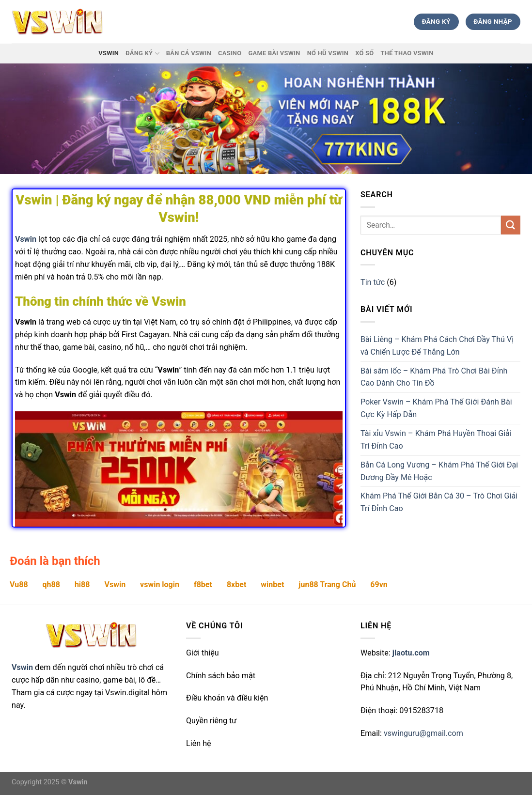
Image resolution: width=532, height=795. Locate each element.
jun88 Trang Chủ (327, 585)
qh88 (51, 585)
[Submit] (511, 225)
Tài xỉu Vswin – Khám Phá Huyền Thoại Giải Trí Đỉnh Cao (436, 440)
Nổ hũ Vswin (328, 53)
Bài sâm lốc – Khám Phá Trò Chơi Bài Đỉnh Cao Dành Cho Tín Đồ (434, 377)
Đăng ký (142, 54)
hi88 (82, 585)
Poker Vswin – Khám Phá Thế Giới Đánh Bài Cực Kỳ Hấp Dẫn (436, 408)
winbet (272, 585)
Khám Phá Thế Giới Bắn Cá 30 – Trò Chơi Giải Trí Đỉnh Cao (439, 502)
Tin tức (373, 282)
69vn (379, 585)
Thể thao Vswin (407, 53)
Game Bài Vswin (274, 53)
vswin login (160, 585)
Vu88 (19, 585)
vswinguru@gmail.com (423, 733)
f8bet (203, 585)
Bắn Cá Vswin (189, 53)
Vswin (109, 53)
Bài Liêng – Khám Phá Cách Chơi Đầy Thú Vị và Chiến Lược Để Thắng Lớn (437, 346)
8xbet (236, 585)
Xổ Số (364, 53)
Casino (230, 53)
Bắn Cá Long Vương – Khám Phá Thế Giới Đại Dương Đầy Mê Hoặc (439, 471)
